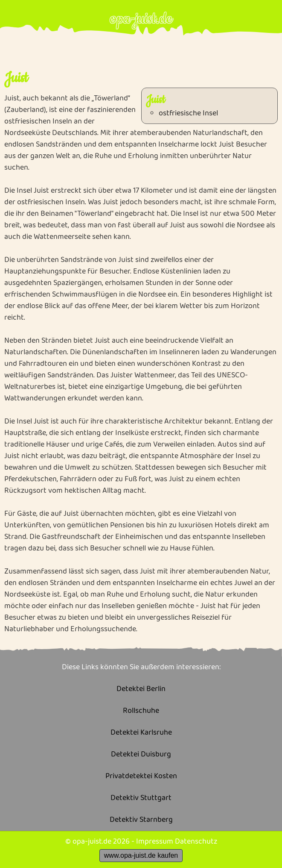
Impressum (155, 842)
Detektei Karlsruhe (141, 733)
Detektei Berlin (141, 689)
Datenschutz (196, 842)
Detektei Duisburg (141, 755)
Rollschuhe (141, 711)
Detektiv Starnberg (141, 820)
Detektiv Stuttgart (141, 798)
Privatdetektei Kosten (141, 776)
